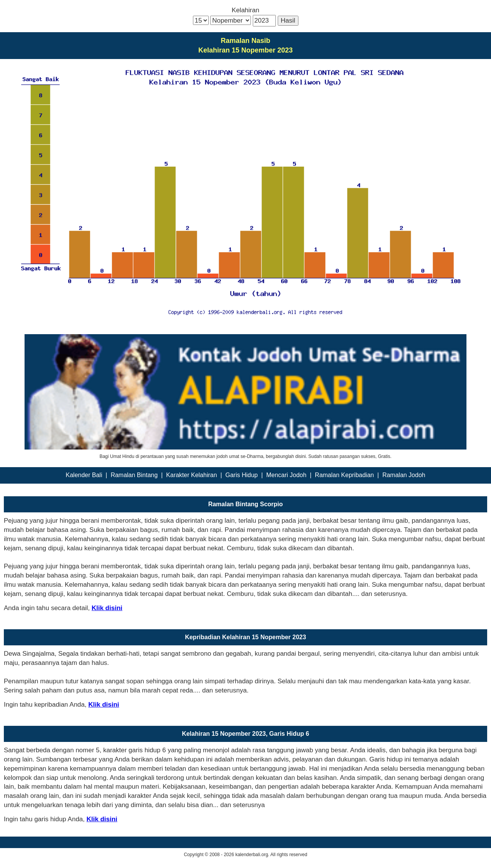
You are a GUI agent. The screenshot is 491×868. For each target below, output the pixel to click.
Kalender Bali (84, 475)
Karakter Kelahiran (192, 475)
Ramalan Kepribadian (344, 475)
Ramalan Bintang (134, 475)
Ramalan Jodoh (404, 475)
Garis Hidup (242, 475)
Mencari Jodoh (286, 475)
